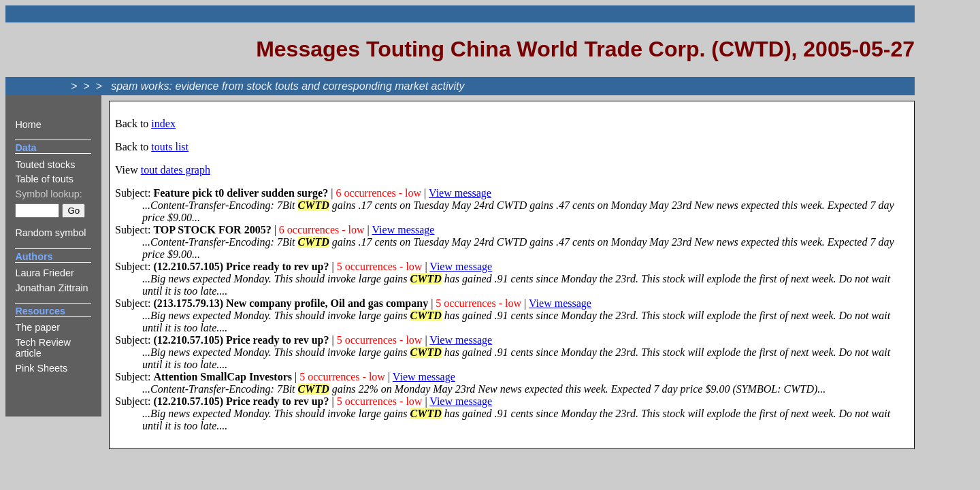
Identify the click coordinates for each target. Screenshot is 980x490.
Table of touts (44, 179)
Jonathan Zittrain (51, 288)
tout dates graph (176, 170)
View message (460, 193)
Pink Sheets (41, 368)
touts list (170, 147)
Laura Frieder (44, 273)
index (163, 124)
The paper (37, 327)
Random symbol (50, 233)
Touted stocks (45, 165)
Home (28, 125)
